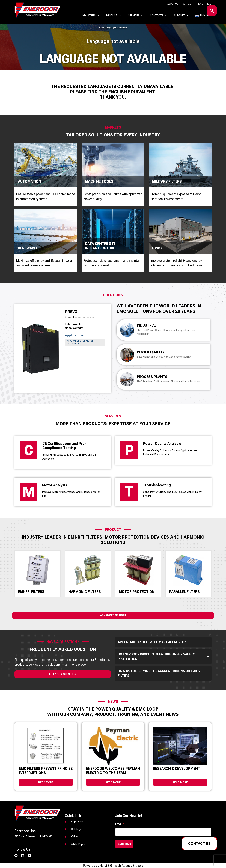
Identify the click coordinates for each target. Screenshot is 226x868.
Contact (187, 4)
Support (181, 16)
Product (114, 16)
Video (74, 837)
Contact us (199, 844)
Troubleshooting (157, 485)
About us (173, 4)
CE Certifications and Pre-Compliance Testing (64, 446)
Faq (209, 4)
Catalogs (76, 829)
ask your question (63, 674)
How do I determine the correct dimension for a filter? (163, 673)
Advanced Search (113, 615)
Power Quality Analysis (162, 444)
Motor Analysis (55, 485)
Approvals (77, 822)
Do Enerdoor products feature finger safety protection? (163, 657)
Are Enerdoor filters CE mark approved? (163, 642)
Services (136, 16)
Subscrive (124, 844)
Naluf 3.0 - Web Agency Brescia (121, 866)
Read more (46, 782)
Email (120, 824)
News (200, 4)
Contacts (159, 16)
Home (102, 28)
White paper (78, 844)
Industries (91, 16)
